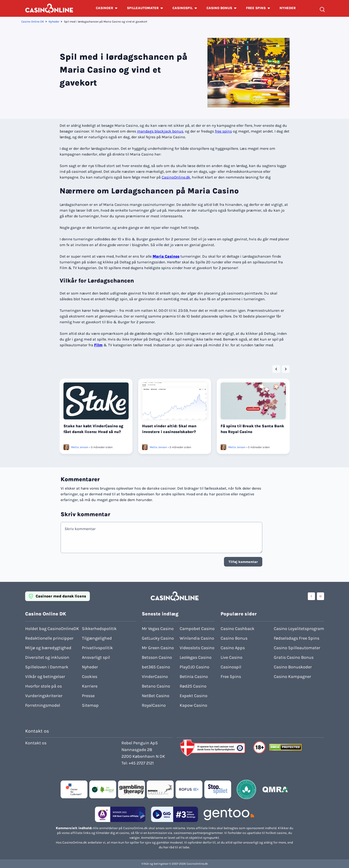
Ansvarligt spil (96, 657)
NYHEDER (288, 8)
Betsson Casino (157, 657)
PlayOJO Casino (195, 667)
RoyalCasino (154, 705)
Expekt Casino (194, 696)
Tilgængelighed (97, 638)
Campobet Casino (197, 629)
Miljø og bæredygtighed (48, 648)
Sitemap (90, 705)
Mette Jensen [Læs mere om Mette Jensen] (80, 447)
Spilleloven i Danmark (47, 667)
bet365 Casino (156, 667)
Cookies (90, 677)
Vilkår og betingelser (45, 677)
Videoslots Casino (197, 648)
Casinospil (231, 667)
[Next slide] (286, 369)
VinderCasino (155, 677)
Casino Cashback (237, 629)
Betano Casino (156, 686)
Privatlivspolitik (97, 648)
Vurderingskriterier (44, 696)
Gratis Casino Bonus (294, 657)
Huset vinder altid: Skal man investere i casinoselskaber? (169, 429)
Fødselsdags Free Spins (297, 638)
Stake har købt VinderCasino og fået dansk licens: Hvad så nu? (93, 429)
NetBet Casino (156, 696)
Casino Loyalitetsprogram (299, 629)
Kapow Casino (193, 705)
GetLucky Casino (158, 638)
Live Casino (232, 657)
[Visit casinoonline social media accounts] (311, 596)
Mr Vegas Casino (158, 629)
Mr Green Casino (158, 648)
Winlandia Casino (197, 638)
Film (98, 345)
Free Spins (231, 677)
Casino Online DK (33, 22)
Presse (88, 696)
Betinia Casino (194, 677)
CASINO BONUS (219, 8)
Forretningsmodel (43, 705)
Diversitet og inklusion (47, 657)
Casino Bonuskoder (293, 667)
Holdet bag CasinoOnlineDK (52, 629)
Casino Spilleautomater (297, 648)
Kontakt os (36, 743)
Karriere (90, 686)
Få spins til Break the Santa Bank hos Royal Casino (252, 429)
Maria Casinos (166, 256)
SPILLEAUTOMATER (143, 8)
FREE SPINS (256, 8)
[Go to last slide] (276, 369)
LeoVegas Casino (196, 657)
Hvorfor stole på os (43, 686)
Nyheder (54, 22)
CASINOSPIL (183, 8)
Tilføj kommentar (243, 562)
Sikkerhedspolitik (99, 629)
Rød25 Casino (193, 686)
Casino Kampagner (292, 677)
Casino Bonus (234, 638)
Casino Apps (233, 648)
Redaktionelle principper (49, 638)
